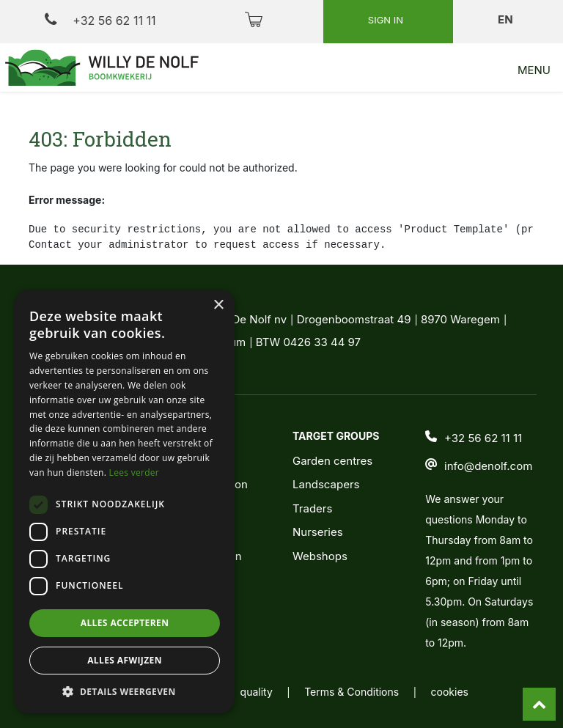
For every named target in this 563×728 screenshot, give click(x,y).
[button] (125, 691)
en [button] (507, 19)
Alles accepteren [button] (125, 623)
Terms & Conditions (352, 692)
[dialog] (125, 501)
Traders (312, 508)
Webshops (320, 556)
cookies (450, 692)
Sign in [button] (387, 20)
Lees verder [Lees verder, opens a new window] (135, 473)
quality (257, 692)
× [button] (218, 305)
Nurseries (318, 532)
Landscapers (326, 484)
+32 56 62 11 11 (100, 20)
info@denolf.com (488, 466)
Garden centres (332, 461)
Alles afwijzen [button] (125, 660)
